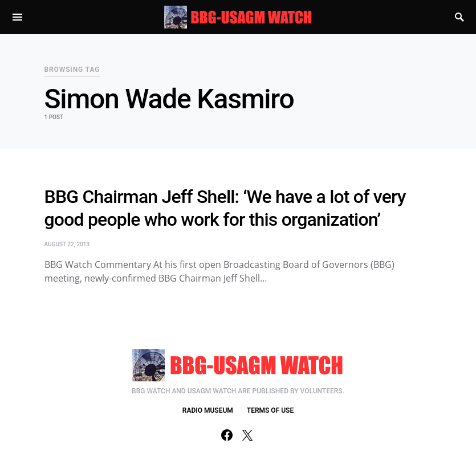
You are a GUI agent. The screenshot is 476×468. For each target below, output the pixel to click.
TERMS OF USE (270, 410)
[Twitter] (247, 435)
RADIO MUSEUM (208, 410)
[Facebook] (227, 435)
